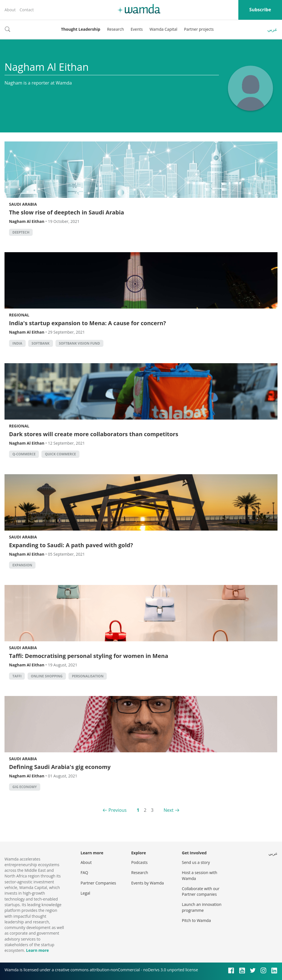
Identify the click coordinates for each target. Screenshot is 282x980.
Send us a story (196, 862)
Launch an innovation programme (202, 907)
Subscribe (260, 10)
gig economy (25, 787)
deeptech (21, 232)
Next (169, 810)
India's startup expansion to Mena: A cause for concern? (87, 323)
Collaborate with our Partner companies (201, 891)
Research (116, 29)
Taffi (17, 676)
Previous (117, 810)
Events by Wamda (148, 883)
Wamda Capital (164, 29)
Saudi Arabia (23, 204)
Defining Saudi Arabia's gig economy (60, 767)
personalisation (88, 676)
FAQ (84, 873)
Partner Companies (98, 883)
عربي (272, 29)
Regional (19, 315)
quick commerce (60, 454)
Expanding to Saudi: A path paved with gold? (71, 545)
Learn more (37, 950)
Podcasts (139, 862)
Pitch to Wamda (196, 920)
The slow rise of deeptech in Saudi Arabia (66, 212)
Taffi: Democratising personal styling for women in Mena (89, 656)
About (10, 10)
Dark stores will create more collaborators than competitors (94, 434)
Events (137, 29)
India (17, 343)
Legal (85, 893)
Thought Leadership (81, 29)
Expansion (22, 565)
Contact (26, 10)
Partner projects (199, 29)
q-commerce (24, 454)
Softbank (41, 343)
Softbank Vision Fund (79, 343)
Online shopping (47, 676)
